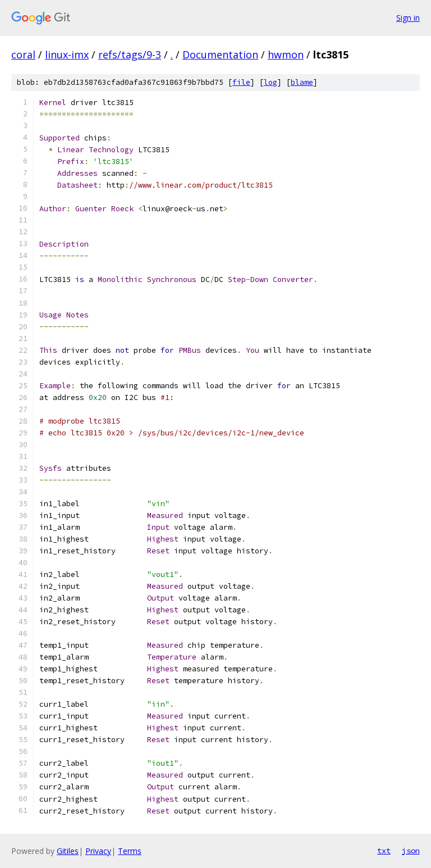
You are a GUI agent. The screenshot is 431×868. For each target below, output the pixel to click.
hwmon (286, 54)
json (411, 851)
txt (384, 851)
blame (302, 82)
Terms (130, 851)
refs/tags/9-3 (130, 54)
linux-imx (67, 54)
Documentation (220, 54)
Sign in (408, 18)
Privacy (98, 851)
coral (23, 54)
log (270, 82)
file (241, 82)
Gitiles (68, 851)
